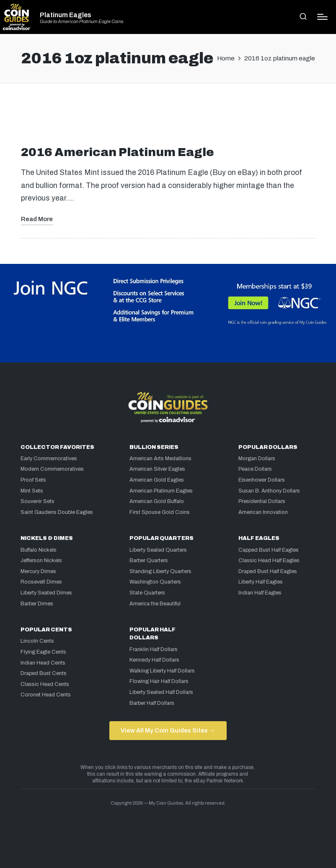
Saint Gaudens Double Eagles (57, 512)
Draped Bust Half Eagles (268, 571)
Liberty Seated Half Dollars (161, 692)
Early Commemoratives (49, 459)
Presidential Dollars (262, 501)
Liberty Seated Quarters (158, 550)
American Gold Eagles (157, 480)
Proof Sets (33, 480)
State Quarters (147, 593)
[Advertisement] (168, 118)
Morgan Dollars (257, 459)
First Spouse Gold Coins (160, 512)
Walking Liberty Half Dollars (162, 671)
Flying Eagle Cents (43, 652)
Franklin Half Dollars (154, 649)
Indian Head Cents (43, 663)
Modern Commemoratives (52, 469)
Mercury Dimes (38, 571)
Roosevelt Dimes (41, 582)
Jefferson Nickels (41, 560)
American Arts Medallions (160, 459)
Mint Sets (32, 491)
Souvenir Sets (37, 501)
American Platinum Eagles (161, 491)
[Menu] (322, 17)
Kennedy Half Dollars (154, 660)
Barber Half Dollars (152, 703)
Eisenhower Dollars (262, 480)
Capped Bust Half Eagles (269, 550)
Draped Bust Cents (44, 673)
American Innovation (263, 512)
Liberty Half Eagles (261, 582)
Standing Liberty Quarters (160, 571)
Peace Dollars (255, 469)
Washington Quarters (155, 582)
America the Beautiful (155, 604)
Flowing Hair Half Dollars (159, 681)
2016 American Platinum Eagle (118, 152)
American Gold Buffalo (157, 501)
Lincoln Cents (37, 641)
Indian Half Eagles (260, 593)
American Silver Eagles (157, 469)
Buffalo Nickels (39, 550)
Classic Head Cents (45, 684)
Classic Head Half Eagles (269, 560)
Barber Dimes (37, 604)
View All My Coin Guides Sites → (168, 730)
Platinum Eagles (66, 15)
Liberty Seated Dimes (46, 593)
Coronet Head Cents (46, 695)
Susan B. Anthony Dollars (269, 491)
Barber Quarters (149, 560)
